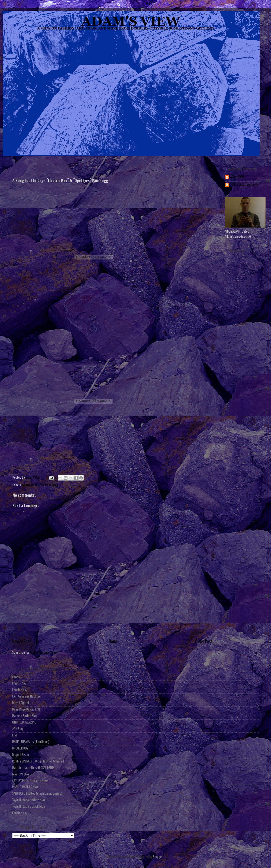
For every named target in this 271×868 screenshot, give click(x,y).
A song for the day (33, 485)
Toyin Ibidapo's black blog (29, 807)
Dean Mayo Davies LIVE (26, 710)
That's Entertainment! (244, 185)
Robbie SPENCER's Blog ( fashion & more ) (38, 762)
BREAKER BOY (20, 749)
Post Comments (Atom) (44, 653)
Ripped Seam (21, 755)
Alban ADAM (237, 177)
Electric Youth (21, 684)
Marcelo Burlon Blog (25, 716)
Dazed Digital (21, 703)
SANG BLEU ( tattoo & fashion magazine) (37, 794)
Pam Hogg (52, 485)
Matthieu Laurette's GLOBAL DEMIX (33, 768)
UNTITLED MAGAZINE (24, 723)
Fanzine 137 (20, 690)
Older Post (204, 642)
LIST (15, 736)
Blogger (158, 857)
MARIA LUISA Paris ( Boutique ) (31, 742)
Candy (16, 677)
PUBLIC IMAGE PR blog (25, 787)
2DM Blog (18, 729)
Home (113, 642)
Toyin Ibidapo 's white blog (29, 800)
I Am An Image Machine (26, 697)
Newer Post (22, 642)
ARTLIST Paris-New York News (30, 781)
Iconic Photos (21, 775)
